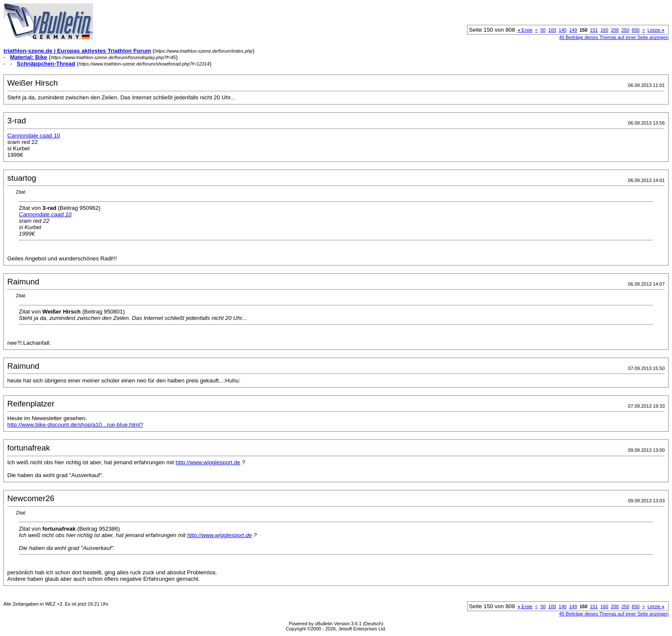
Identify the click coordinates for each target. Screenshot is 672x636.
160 (604, 30)
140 (563, 30)
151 (594, 30)
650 (636, 30)
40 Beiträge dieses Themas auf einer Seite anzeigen (614, 37)
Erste (525, 30)
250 (625, 30)
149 (573, 30)
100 (552, 30)
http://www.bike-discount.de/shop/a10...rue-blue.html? (75, 425)
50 (543, 30)
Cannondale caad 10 (34, 136)
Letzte (656, 30)
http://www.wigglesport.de (208, 462)
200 (615, 30)
